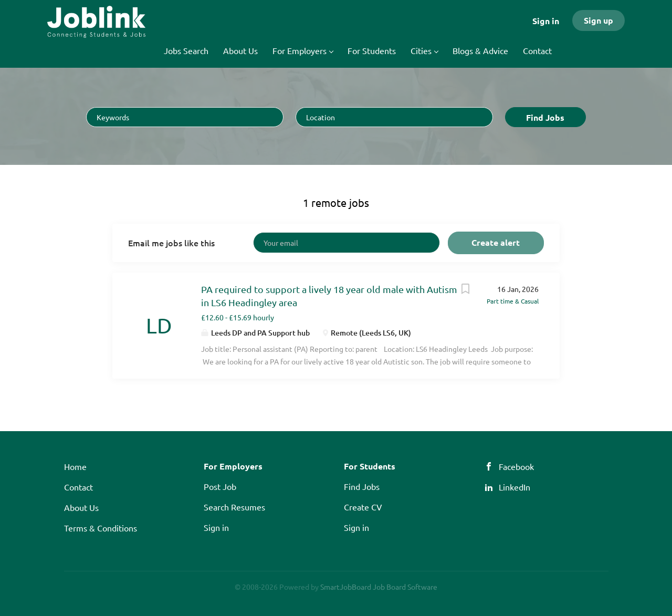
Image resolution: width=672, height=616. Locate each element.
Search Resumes (234, 507)
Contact (78, 487)
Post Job (220, 486)
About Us (81, 507)
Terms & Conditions (101, 528)
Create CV (363, 507)
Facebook (516, 466)
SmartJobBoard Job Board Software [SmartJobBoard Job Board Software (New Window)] (379, 587)
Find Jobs (545, 117)
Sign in (546, 21)
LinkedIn (514, 487)
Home (75, 466)
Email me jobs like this (171, 243)
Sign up (598, 20)
